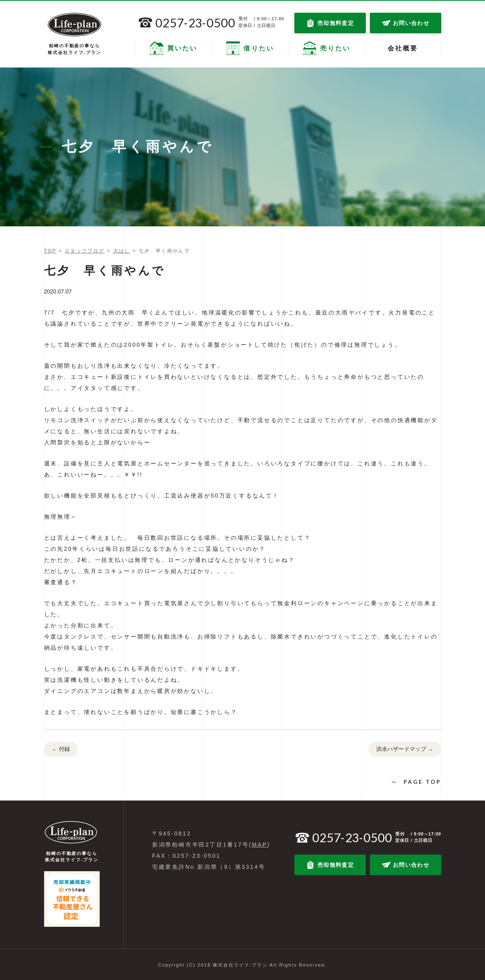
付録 (61, 750)
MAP (260, 845)
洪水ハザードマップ (405, 750)
